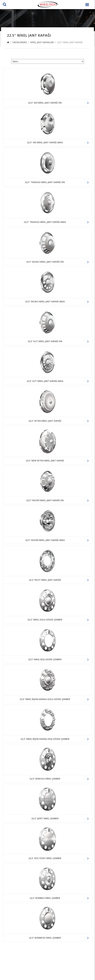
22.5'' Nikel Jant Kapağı (70, 42)
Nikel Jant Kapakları (42, 42)
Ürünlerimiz (20, 42)
